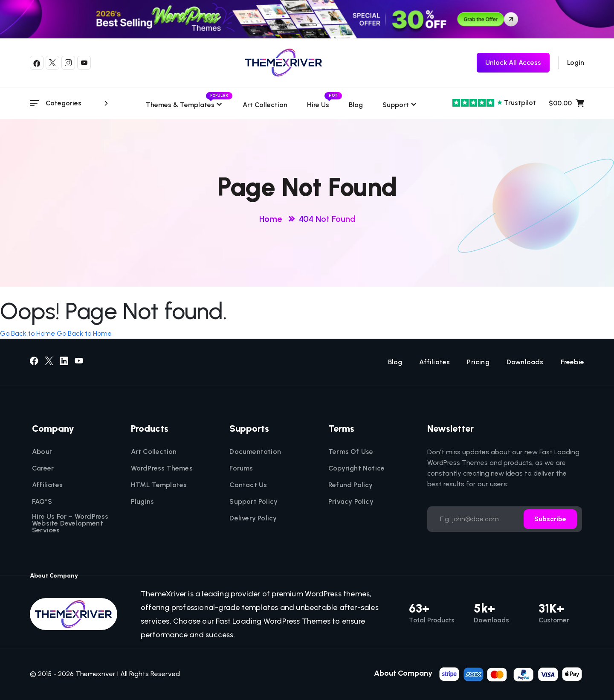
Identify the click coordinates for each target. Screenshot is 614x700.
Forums (241, 468)
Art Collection (265, 105)
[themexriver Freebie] (513, 63)
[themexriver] (284, 63)
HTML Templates (159, 485)
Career (43, 468)
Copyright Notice (356, 468)
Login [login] (576, 62)
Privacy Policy (351, 502)
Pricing (478, 362)
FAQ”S (42, 502)
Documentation (255, 452)
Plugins (142, 502)
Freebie (572, 362)
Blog (356, 105)
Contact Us (248, 485)
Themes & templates (184, 105)
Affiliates (434, 362)
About (42, 452)
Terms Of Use (351, 452)
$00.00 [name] (566, 103)
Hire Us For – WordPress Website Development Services (70, 523)
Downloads (525, 362)
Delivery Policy (253, 518)
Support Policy (253, 502)
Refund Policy (351, 485)
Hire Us (318, 105)
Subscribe (550, 519)
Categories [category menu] (78, 103)
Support (396, 105)
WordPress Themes (162, 468)
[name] (511, 673)
